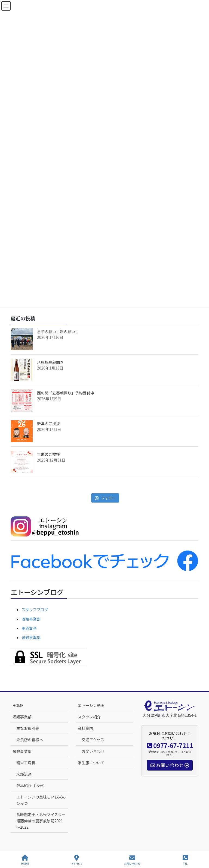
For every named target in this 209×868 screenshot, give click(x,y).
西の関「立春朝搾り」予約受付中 (66, 393)
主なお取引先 (28, 728)
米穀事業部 (31, 637)
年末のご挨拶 (48, 454)
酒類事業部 (31, 619)
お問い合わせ (93, 751)
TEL (185, 860)
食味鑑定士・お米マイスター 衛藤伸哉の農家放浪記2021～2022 (42, 821)
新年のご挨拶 (48, 424)
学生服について (91, 763)
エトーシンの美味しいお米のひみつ (41, 800)
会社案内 (85, 728)
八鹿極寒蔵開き (50, 362)
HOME (18, 705)
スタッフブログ (35, 610)
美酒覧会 (29, 628)
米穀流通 (24, 774)
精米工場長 (26, 763)
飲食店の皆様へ (30, 740)
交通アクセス (93, 740)
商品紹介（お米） (32, 785)
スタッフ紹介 (89, 717)
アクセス (77, 860)
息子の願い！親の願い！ (58, 332)
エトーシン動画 (91, 705)
